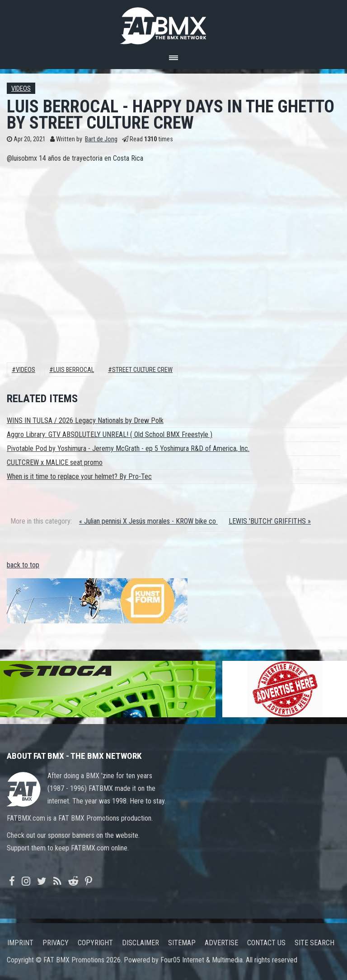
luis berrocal (74, 370)
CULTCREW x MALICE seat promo (55, 462)
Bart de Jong (101, 139)
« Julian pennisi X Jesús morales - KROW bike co (148, 521)
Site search (314, 943)
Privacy (56, 943)
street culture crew (142, 370)
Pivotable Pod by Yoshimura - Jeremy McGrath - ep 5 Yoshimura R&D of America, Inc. (128, 448)
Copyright (95, 943)
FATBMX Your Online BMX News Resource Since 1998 (173, 23)
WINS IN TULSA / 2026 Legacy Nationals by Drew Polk (85, 420)
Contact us (266, 943)
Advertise (221, 943)
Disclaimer (141, 943)
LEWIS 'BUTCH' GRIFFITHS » (270, 521)
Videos (21, 89)
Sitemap (182, 943)
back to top (23, 565)
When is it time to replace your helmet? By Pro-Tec (79, 476)
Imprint (20, 943)
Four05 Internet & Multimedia (202, 960)
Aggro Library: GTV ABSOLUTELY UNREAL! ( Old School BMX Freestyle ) (110, 434)
